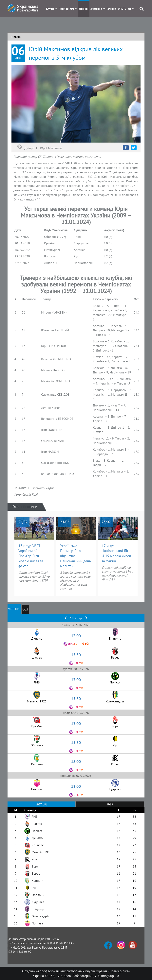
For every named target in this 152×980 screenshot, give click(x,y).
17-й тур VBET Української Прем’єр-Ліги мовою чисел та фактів (31, 556)
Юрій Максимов (51, 148)
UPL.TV (122, 9)
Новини (84, 9)
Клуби (50, 9)
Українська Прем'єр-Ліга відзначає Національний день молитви (75, 556)
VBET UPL (14, 609)
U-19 (25, 610)
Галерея (111, 9)
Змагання (96, 9)
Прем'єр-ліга (66, 9)
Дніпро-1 (31, 148)
